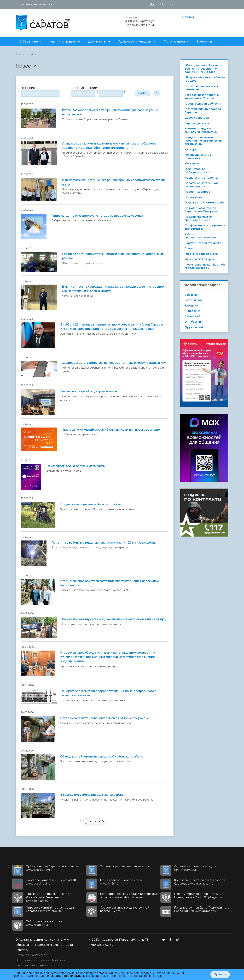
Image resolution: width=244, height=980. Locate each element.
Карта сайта (39, 955)
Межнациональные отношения (198, 156)
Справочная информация (34, 4)
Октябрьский (193, 322)
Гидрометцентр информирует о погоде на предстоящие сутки (97, 216)
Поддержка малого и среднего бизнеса (199, 218)
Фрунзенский (194, 327)
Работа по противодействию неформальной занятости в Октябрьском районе (113, 256)
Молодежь (192, 163)
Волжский (191, 295)
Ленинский (192, 316)
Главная (20, 55)
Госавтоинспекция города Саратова (203, 111)
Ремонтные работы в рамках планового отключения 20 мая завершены (103, 543)
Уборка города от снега (201, 254)
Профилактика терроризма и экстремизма (205, 227)
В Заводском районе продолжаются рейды (92, 795)
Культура (190, 149)
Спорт (189, 248)
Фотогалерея (174, 41)
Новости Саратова (197, 192)
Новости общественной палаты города (201, 185)
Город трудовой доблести (202, 104)
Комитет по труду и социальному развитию (201, 130)
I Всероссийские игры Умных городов (205, 79)
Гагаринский (193, 300)
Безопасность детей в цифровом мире (89, 391)
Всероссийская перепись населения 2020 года (202, 97)
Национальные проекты (201, 178)
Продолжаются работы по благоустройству (91, 504)
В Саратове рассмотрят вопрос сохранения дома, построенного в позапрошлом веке (109, 693)
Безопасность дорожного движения (202, 88)
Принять (220, 974)
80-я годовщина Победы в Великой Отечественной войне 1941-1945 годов (203, 69)
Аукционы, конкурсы (135, 41)
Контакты (204, 41)
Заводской (192, 306)
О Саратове (28, 41)
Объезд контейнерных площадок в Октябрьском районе (102, 757)
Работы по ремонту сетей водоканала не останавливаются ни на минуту (114, 619)
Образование (194, 197)
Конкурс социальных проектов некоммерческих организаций (203, 141)
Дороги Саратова (197, 118)
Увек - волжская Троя (199, 259)
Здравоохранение (197, 123)
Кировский (192, 311)
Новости (36, 55)
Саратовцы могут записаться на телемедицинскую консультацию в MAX (114, 363)
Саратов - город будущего (203, 243)
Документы (97, 41)
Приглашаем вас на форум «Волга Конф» (76, 466)
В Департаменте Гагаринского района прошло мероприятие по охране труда (114, 182)
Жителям (187, 17)
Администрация (63, 41)
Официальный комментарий (204, 203)
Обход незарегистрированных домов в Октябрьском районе (105, 718)
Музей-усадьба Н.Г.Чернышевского (198, 171)
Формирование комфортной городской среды (205, 266)
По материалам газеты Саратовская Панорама (201, 210)
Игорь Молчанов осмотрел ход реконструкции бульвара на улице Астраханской (110, 112)
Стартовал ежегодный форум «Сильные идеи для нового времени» (111, 430)
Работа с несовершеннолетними (201, 236)
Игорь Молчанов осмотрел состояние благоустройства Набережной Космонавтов (109, 583)
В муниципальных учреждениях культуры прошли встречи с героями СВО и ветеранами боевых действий (113, 289)
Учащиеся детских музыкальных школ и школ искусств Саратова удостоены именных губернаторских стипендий (109, 146)
